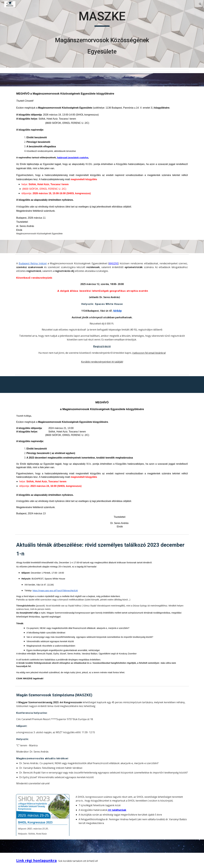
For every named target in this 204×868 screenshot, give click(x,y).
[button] (200, 4)
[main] (102, 34)
